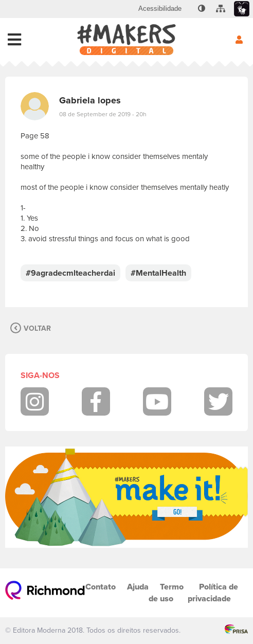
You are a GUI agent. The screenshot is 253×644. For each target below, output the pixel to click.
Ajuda (138, 587)
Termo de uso (166, 593)
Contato (101, 587)
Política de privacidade (213, 593)
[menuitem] (160, 9)
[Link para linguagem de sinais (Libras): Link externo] (242, 9)
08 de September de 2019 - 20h (103, 114)
